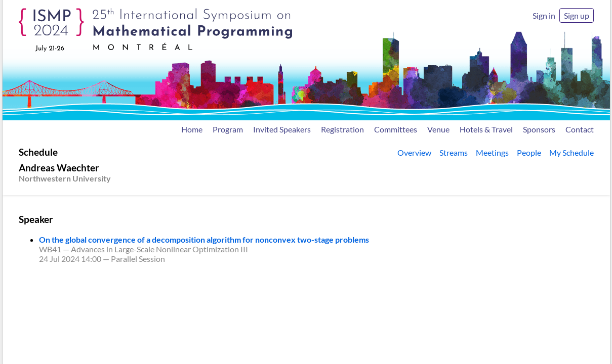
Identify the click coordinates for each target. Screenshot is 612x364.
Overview (414, 152)
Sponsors (539, 129)
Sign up (577, 15)
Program (228, 129)
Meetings (492, 152)
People (529, 152)
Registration (342, 129)
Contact (580, 129)
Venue (438, 129)
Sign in (544, 15)
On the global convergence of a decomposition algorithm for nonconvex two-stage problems (204, 239)
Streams (454, 152)
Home (192, 129)
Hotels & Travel (486, 129)
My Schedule (572, 152)
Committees (396, 129)
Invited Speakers (282, 129)
